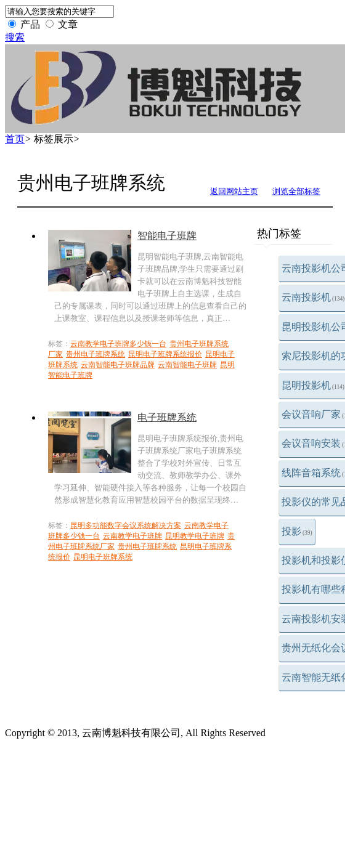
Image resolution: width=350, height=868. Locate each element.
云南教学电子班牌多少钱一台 (118, 344)
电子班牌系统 (167, 417)
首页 (15, 139)
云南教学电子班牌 (132, 536)
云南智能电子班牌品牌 (118, 365)
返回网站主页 (234, 191)
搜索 (15, 37)
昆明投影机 (313, 385)
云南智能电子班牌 (187, 365)
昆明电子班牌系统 (103, 557)
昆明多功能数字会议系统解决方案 (126, 525)
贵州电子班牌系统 (96, 354)
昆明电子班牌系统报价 (165, 354)
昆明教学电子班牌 (195, 536)
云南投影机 (313, 297)
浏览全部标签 (296, 191)
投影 (297, 531)
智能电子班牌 (167, 236)
